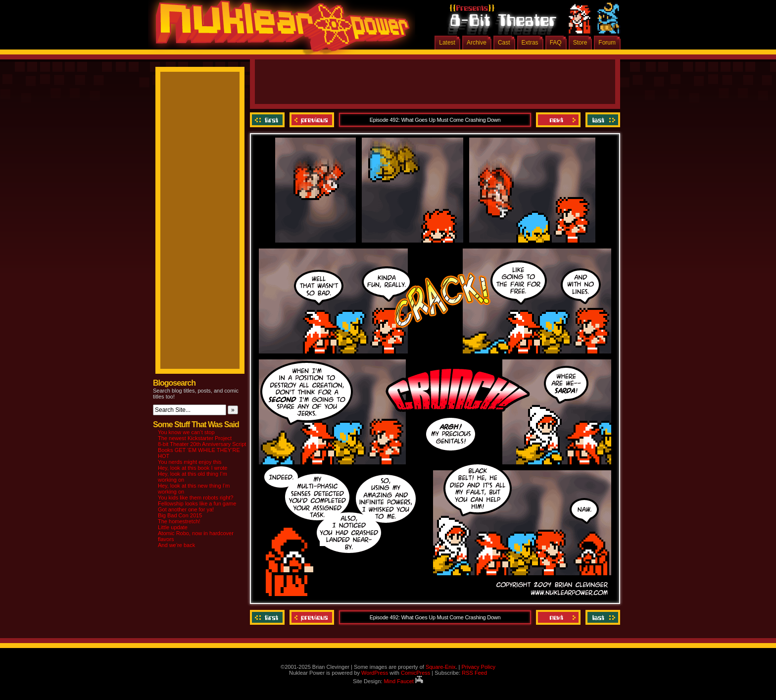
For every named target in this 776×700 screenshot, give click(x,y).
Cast (504, 43)
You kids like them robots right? (195, 498)
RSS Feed (474, 673)
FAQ (556, 43)
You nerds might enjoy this (190, 462)
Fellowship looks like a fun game (197, 503)
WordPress (375, 673)
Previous (312, 120)
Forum (607, 43)
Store (580, 43)
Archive (477, 43)
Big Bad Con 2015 (180, 515)
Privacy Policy (478, 667)
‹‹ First (268, 120)
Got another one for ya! (186, 509)
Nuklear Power (279, 30)
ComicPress (415, 673)
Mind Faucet (403, 681)
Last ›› (602, 120)
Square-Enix (441, 667)
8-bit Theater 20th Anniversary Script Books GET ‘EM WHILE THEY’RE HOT (202, 450)
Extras (530, 43)
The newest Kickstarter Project (195, 438)
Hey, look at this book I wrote (193, 468)
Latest (447, 43)
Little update (173, 527)
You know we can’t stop (186, 432)
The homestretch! (179, 521)
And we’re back (176, 545)
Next (558, 120)
